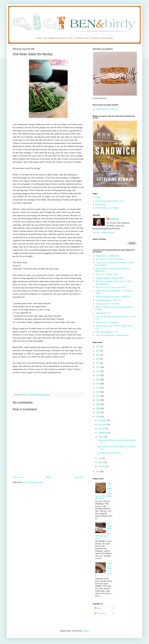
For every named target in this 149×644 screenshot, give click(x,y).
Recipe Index (101, 205)
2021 (98, 355)
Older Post (79, 477)
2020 (98, 359)
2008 (98, 408)
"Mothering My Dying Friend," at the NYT (113, 297)
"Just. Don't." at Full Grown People (110, 259)
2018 (98, 367)
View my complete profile (103, 233)
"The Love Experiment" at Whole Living (112, 335)
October (102, 429)
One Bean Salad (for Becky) (109, 453)
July (100, 458)
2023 (98, 347)
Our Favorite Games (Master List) (109, 201)
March (101, 462)
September (103, 433)
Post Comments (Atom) (34, 482)
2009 (98, 404)
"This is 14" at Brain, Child (106, 274)
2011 (98, 396)
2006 (98, 417)
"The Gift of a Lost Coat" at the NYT (111, 287)
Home (49, 477)
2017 (98, 371)
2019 (98, 363)
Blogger (85, 631)
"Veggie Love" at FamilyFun (107, 322)
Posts (98, 608)
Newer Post (18, 477)
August (101, 437)
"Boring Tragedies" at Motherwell (109, 278)
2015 (98, 380)
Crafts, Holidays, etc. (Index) (107, 208)
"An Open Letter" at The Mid (107, 304)
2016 (98, 375)
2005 (98, 472)
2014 (98, 384)
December (103, 420)
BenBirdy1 (114, 219)
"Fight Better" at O (103, 313)
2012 (98, 392)
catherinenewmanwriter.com (107, 109)
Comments (100, 613)
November (103, 424)
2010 (98, 400)
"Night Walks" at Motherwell (107, 256)
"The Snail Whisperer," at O (107, 332)
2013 (98, 388)
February (102, 466)
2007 (98, 413)
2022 (98, 351)
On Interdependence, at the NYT (109, 300)
